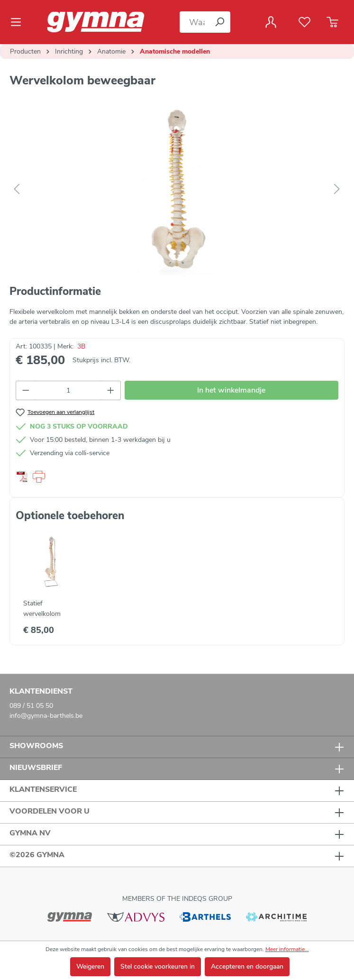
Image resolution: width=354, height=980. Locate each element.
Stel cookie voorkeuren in (158, 966)
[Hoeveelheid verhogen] (111, 390)
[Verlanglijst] (304, 22)
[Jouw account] (271, 22)
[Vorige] (17, 189)
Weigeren (90, 966)
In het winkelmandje (231, 390)
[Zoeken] (219, 22)
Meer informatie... (287, 949)
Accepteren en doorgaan (247, 966)
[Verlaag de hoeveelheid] (26, 390)
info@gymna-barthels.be (46, 716)
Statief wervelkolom (42, 609)
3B (81, 346)
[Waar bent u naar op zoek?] (194, 22)
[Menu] (19, 22)
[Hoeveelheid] (68, 390)
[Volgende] (337, 189)
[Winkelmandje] (332, 22)
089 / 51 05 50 (31, 706)
